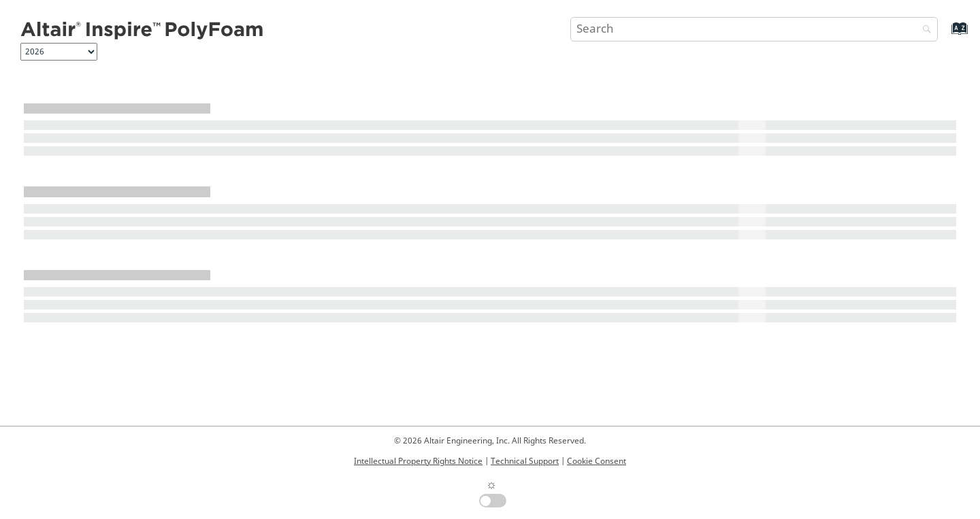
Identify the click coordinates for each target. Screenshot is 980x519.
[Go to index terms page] (945, 35)
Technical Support (525, 461)
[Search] (924, 30)
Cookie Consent (597, 461)
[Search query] (754, 29)
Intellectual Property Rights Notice (418, 461)
